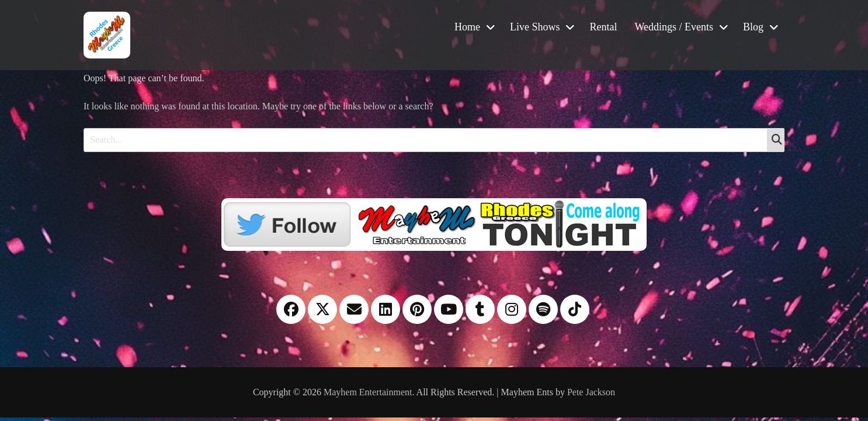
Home (467, 27)
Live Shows (535, 27)
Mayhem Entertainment (368, 392)
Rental (603, 27)
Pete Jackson (591, 392)
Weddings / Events (674, 27)
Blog (753, 27)
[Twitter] (434, 223)
